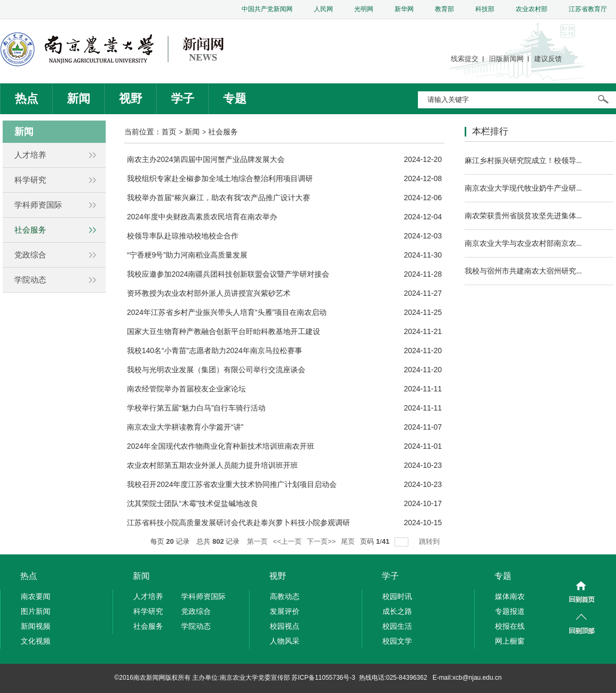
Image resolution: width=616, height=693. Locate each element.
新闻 (79, 99)
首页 (169, 132)
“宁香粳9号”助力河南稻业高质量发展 (187, 255)
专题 (235, 99)
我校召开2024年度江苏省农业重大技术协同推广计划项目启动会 (232, 484)
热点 (27, 99)
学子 (183, 99)
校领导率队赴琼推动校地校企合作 (183, 236)
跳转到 (430, 541)
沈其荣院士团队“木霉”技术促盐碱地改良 (192, 503)
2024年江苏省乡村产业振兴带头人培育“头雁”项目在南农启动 (227, 312)
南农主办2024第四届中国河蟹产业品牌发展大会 (206, 159)
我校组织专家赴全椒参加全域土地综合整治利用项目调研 (220, 178)
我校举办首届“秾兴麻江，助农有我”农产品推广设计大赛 (219, 198)
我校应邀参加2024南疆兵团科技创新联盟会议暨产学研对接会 (228, 274)
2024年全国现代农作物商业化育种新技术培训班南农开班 (221, 446)
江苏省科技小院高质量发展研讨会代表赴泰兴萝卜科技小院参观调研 (238, 523)
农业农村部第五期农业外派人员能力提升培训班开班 (212, 465)
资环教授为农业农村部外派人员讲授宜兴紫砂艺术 (209, 293)
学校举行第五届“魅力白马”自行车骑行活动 (196, 408)
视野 (131, 99)
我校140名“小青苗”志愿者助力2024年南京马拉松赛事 (215, 350)
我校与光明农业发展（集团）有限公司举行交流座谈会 (216, 370)
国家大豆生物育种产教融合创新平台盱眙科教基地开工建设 (224, 331)
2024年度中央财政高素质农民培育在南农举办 (202, 217)
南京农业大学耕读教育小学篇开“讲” (185, 427)
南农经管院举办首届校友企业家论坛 (186, 389)
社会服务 (223, 132)
